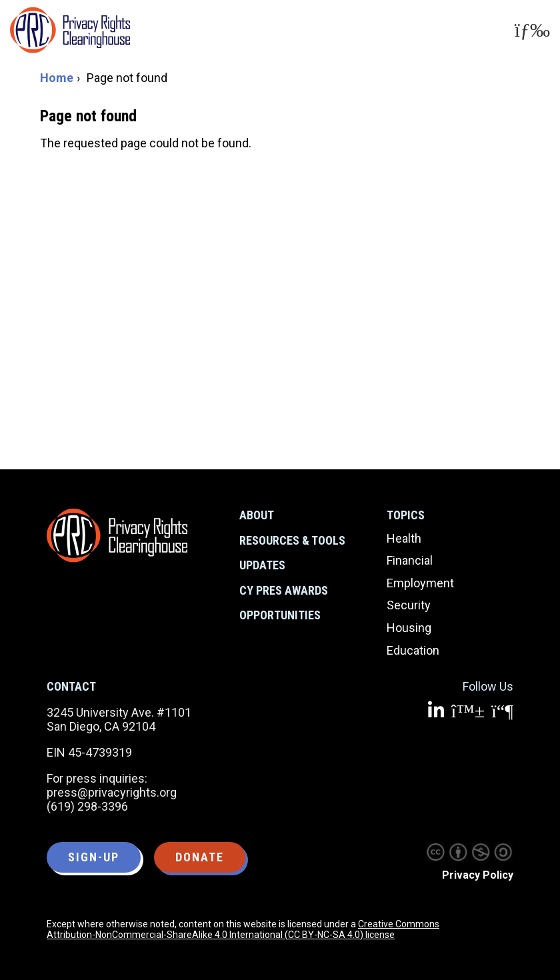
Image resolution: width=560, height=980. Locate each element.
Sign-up (94, 857)
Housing (409, 628)
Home (57, 78)
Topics (406, 515)
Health (404, 538)
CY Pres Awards (284, 590)
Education (413, 650)
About (257, 515)
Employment (420, 583)
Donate (200, 857)
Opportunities (280, 615)
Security (409, 605)
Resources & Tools (292, 540)
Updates (262, 565)
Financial (410, 560)
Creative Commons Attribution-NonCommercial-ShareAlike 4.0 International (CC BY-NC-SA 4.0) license (243, 929)
